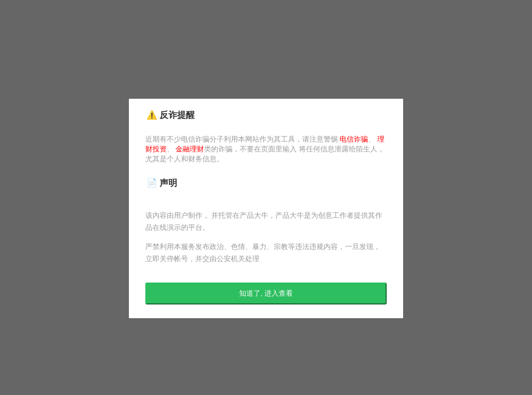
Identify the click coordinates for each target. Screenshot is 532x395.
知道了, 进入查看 (266, 293)
